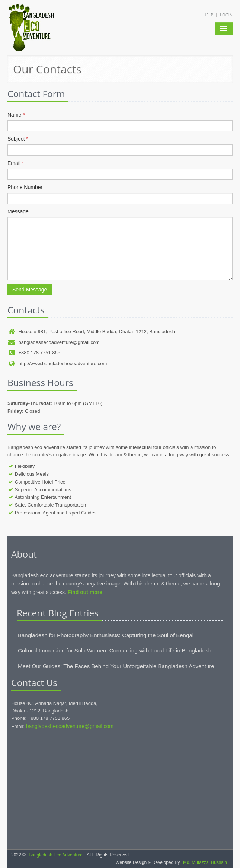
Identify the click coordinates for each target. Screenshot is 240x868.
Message (18, 211)
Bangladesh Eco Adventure (56, 855)
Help (209, 15)
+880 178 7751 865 (34, 353)
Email (16, 163)
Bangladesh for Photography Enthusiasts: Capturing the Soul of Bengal (106, 635)
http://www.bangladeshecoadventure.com (57, 363)
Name (16, 115)
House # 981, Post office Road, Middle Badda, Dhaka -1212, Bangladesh (91, 331)
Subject (18, 139)
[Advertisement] (120, 790)
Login (226, 15)
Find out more (85, 592)
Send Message (30, 290)
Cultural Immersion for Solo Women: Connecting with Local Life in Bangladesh (115, 650)
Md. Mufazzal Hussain (205, 862)
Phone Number (25, 187)
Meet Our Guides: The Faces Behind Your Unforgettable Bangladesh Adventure (116, 666)
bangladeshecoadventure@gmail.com (54, 342)
